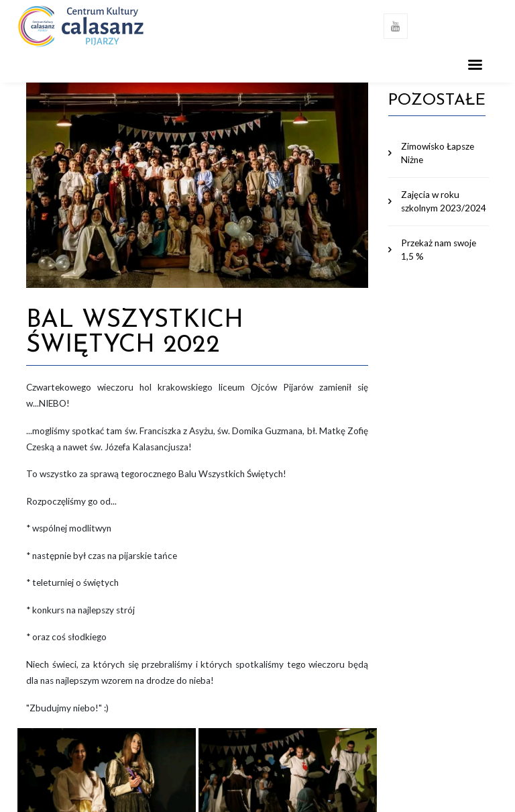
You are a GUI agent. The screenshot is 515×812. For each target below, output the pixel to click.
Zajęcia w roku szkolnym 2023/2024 (444, 201)
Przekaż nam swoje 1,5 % (439, 250)
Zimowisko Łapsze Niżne (438, 153)
